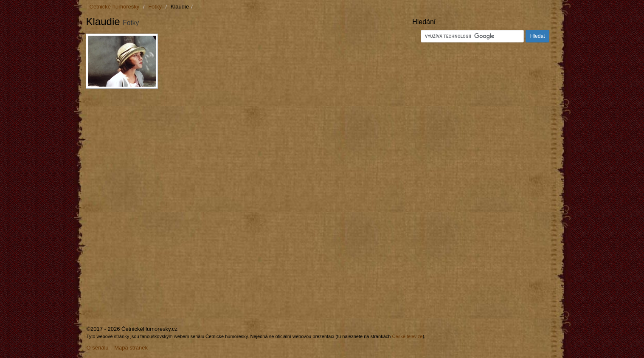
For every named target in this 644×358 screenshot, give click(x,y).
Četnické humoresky (115, 7)
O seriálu (98, 348)
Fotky (155, 7)
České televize (408, 336)
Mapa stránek (131, 348)
